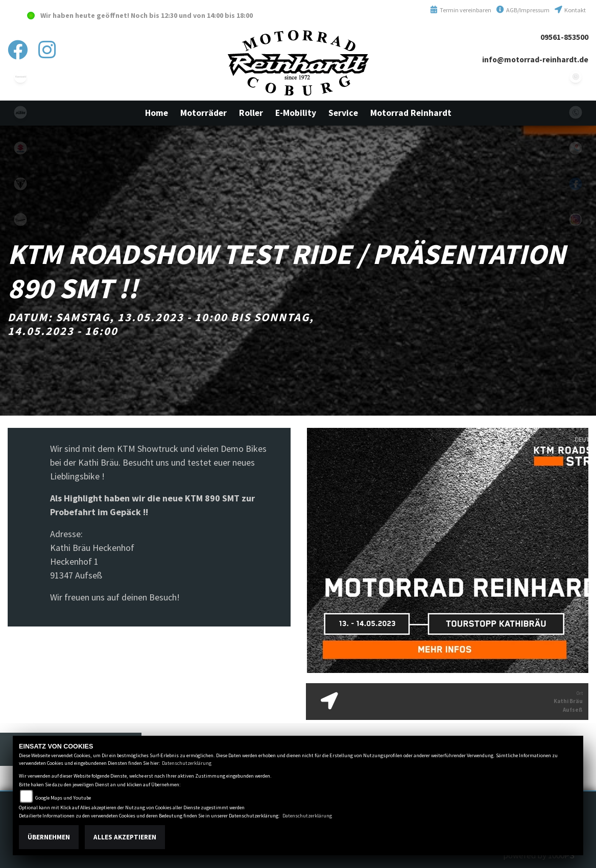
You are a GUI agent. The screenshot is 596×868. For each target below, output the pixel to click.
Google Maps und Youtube (63, 798)
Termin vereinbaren (461, 10)
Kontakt (570, 10)
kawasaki (20, 77)
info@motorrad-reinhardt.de (535, 59)
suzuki (20, 148)
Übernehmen (49, 837)
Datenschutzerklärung (187, 763)
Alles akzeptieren (125, 837)
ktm (20, 112)
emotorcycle (20, 255)
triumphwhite (20, 184)
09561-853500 (564, 37)
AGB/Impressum (523, 10)
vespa (20, 220)
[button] (204, 113)
